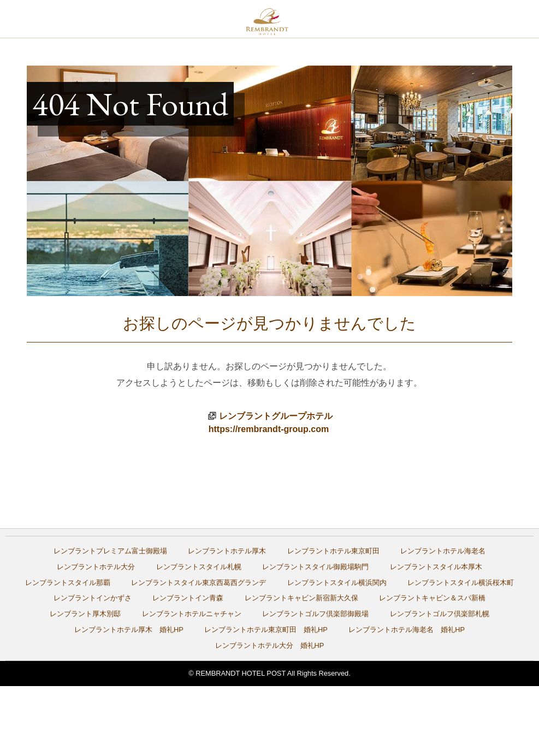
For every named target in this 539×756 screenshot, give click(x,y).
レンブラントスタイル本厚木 (436, 567)
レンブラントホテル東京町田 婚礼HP (266, 630)
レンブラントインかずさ (93, 598)
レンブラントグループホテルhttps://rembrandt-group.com (271, 423)
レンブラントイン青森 (188, 598)
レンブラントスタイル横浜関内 (337, 583)
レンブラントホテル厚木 (227, 551)
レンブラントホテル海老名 (443, 551)
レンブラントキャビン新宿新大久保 (301, 598)
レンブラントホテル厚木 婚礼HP (129, 630)
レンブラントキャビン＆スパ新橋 (432, 598)
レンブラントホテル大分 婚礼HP (270, 645)
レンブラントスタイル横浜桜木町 (461, 583)
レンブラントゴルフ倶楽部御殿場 (315, 614)
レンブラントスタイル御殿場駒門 (315, 567)
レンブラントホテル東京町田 (333, 551)
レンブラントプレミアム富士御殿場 (110, 551)
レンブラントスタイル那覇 (68, 583)
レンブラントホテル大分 (96, 567)
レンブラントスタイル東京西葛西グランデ (199, 583)
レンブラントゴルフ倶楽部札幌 (440, 614)
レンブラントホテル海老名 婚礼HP (407, 630)
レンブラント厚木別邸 (85, 614)
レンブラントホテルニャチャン (192, 614)
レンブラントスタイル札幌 (199, 567)
